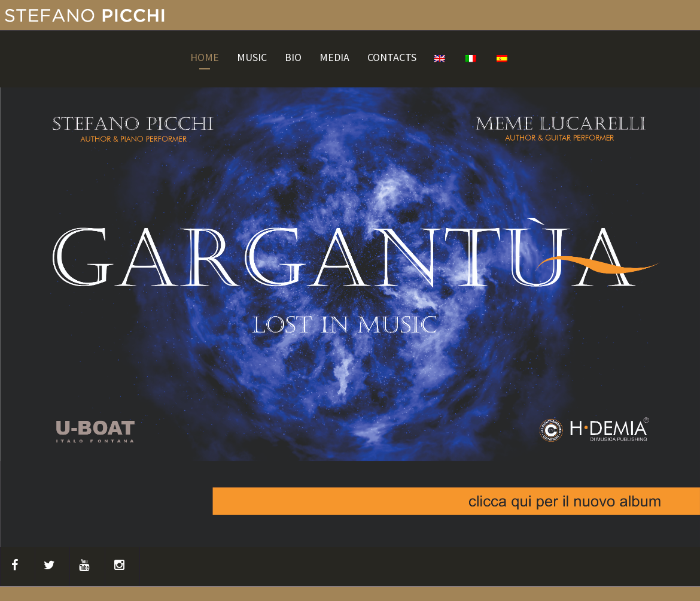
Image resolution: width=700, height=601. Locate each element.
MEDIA (334, 57)
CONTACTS (392, 57)
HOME (205, 57)
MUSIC (252, 57)
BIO (293, 57)
